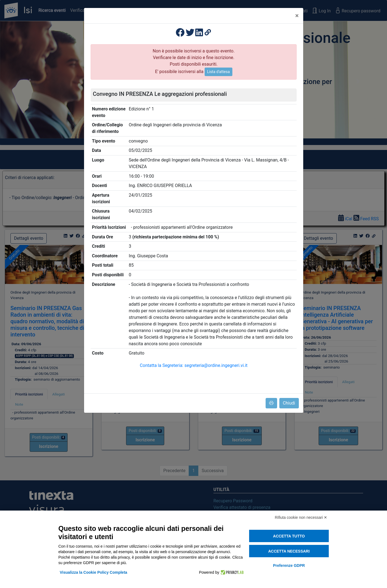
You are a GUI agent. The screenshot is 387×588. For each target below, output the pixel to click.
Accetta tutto (289, 536)
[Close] (297, 16)
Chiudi (289, 403)
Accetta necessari (289, 551)
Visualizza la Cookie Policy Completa (94, 572)
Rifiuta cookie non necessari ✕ (301, 517)
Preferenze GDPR (289, 565)
